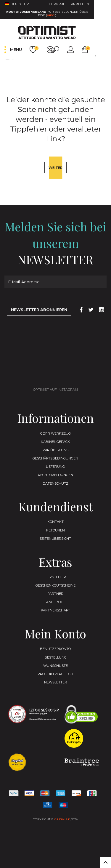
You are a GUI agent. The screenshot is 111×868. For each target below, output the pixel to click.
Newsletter (55, 708)
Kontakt (55, 541)
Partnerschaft (55, 633)
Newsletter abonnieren (39, 324)
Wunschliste (55, 690)
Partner (55, 615)
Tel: (73, 5)
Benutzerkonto (55, 672)
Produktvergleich (55, 699)
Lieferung (55, 484)
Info (101, 13)
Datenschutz (55, 502)
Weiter (56, 179)
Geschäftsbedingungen (55, 475)
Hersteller (55, 598)
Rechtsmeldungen (55, 493)
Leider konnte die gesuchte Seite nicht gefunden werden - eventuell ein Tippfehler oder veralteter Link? (50, 66)
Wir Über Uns (55, 466)
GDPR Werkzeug (55, 448)
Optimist (62, 846)
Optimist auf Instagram (55, 404)
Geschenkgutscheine (55, 606)
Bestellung (55, 681)
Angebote (55, 624)
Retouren (55, 550)
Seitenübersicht (55, 558)
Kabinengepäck (55, 457)
